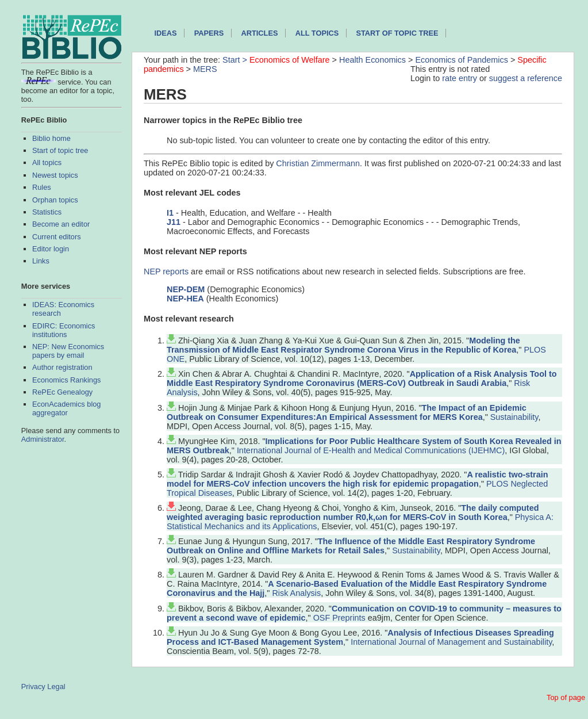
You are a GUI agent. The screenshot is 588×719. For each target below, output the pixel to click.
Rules (42, 187)
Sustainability (514, 417)
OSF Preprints (339, 618)
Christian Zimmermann (318, 163)
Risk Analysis (296, 593)
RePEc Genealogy (62, 392)
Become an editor (61, 224)
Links (41, 261)
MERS (205, 69)
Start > (236, 60)
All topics (47, 162)
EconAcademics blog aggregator (67, 408)
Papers (209, 33)
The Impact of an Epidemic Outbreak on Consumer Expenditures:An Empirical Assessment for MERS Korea (347, 412)
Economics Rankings (67, 380)
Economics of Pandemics (462, 60)
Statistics (47, 212)
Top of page (566, 697)
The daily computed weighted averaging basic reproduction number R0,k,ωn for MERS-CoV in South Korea (353, 513)
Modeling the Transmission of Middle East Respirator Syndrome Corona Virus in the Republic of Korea (343, 345)
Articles (260, 33)
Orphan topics (55, 200)
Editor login (51, 249)
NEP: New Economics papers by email (68, 351)
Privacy (33, 687)
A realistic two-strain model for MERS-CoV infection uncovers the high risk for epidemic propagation (357, 479)
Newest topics (55, 175)
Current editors (57, 237)
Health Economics (372, 60)
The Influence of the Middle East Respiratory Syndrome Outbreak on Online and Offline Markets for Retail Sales (351, 546)
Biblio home (51, 138)
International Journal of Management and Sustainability (451, 642)
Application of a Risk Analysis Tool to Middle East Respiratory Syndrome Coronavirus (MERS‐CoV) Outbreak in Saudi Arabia (362, 378)
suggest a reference (526, 78)
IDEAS (165, 33)
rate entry (460, 78)
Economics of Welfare (290, 60)
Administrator (43, 439)
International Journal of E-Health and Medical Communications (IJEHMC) (371, 450)
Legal (56, 687)
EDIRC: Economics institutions (64, 330)
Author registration (62, 367)
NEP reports (166, 271)
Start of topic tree (60, 150)
